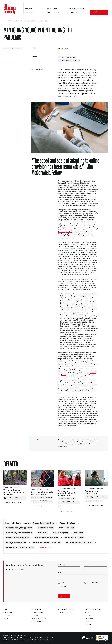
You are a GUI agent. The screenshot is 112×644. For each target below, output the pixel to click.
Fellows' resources (76, 9)
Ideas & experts (53, 13)
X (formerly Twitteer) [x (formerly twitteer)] (93, 609)
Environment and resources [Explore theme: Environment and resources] (79, 543)
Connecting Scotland (65, 232)
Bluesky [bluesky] (88, 612)
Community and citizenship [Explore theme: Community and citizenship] (19, 533)
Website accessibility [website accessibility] (66, 609)
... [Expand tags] (59, 506)
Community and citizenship (42, 497)
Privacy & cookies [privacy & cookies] (65, 612)
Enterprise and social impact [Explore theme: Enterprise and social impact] (46, 543)
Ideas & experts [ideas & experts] (37, 612)
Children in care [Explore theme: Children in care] (46, 528)
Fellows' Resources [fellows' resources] (38, 618)
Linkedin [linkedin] (88, 615)
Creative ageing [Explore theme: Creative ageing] (61, 533)
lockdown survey (64, 410)
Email (60, 573)
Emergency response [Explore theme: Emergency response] (16, 543)
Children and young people (69, 61)
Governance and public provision (95, 497)
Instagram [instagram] (89, 618)
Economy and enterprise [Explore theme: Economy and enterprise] (47, 538)
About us (29, 9)
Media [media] (6, 618)
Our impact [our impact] (35, 615)
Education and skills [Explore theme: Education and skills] (74, 538)
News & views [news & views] (36, 609)
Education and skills (67, 57)
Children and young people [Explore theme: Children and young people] (19, 528)
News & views (52, 9)
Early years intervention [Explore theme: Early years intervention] (18, 538)
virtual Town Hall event (78, 255)
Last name (88, 565)
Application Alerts (93, 583)
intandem (93, 373)
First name (61, 565)
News (47, 21)
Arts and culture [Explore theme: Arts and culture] (68, 523)
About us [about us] (7, 609)
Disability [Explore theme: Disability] (79, 533)
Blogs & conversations (34, 21)
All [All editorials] (5, 21)
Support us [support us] (8, 612)
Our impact (29, 13)
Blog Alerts (65, 586)
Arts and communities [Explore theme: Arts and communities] (43, 523)
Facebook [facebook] (89, 621)
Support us (73, 13)
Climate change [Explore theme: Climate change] (67, 528)
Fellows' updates (15, 21)
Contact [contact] (7, 615)
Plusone (63, 375)
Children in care (92, 501)
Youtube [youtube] (88, 624)
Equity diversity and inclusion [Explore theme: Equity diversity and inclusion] (20, 547)
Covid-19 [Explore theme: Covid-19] (43, 533)
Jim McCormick (63, 49)
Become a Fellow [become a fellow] (37, 621)
